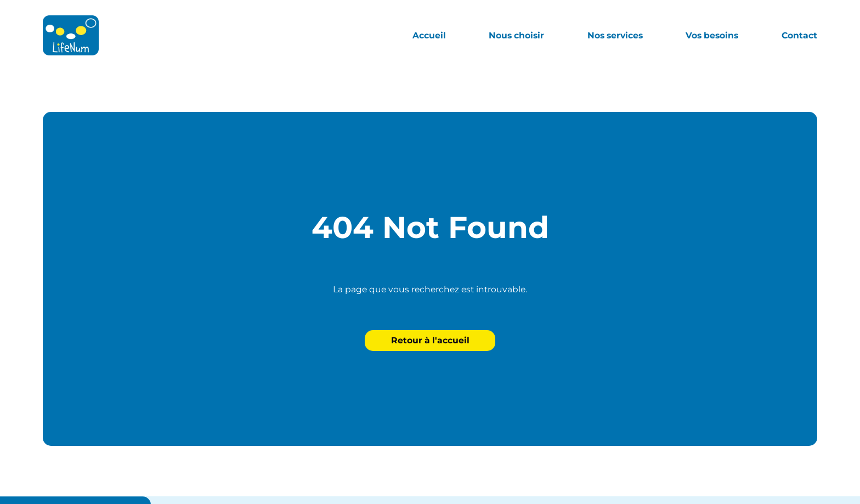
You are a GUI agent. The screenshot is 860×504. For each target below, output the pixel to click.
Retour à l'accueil (430, 340)
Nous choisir (516, 35)
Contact (799, 35)
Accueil (429, 35)
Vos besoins (712, 35)
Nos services (615, 35)
